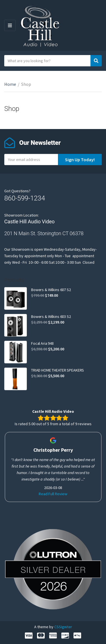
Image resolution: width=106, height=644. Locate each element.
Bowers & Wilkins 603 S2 (51, 316)
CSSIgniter (63, 627)
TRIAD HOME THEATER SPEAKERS (58, 370)
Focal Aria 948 (42, 343)
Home (10, 84)
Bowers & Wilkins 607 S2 (51, 290)
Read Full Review (53, 494)
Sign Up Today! (80, 160)
